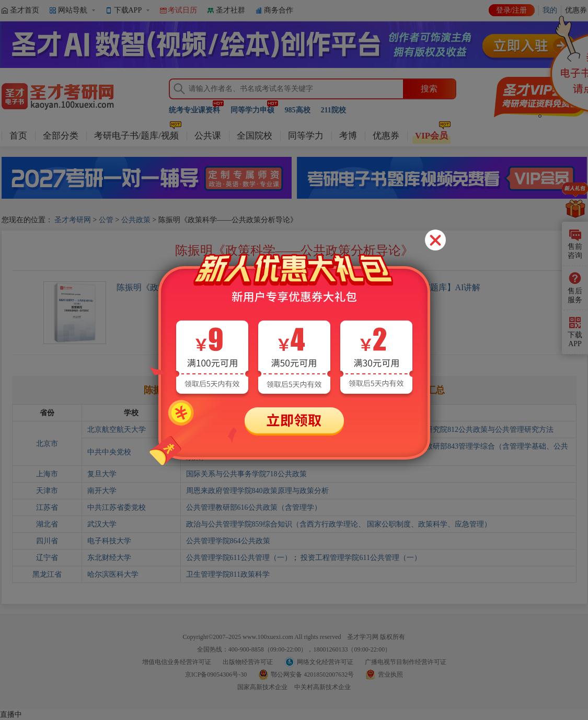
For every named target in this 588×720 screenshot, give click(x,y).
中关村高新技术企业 (322, 687)
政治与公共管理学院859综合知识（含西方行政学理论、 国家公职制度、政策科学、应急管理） (339, 524)
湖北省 (47, 524)
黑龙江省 (47, 574)
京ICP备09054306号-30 (216, 675)
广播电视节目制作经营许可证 (406, 662)
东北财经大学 (109, 558)
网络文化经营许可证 (325, 662)
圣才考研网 (73, 220)
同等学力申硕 (252, 110)
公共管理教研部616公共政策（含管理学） (254, 507)
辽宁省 (47, 558)
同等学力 (306, 136)
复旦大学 (102, 474)
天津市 (47, 491)
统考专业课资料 (194, 110)
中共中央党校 (109, 452)
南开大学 (102, 491)
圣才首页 (25, 10)
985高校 (298, 110)
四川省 (47, 541)
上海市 (47, 474)
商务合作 (279, 10)
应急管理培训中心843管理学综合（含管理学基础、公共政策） (287, 446)
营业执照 (390, 675)
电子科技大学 (109, 541)
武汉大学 (102, 524)
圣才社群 (230, 10)
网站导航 (73, 10)
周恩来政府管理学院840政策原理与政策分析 (257, 491)
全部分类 (61, 136)
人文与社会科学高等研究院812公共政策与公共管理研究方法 (457, 430)
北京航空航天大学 (117, 430)
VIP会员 (431, 136)
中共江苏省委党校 (117, 507)
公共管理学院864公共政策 (228, 541)
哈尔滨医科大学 (113, 574)
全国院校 (255, 136)
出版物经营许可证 (248, 662)
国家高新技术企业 (262, 687)
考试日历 (182, 10)
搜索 (429, 89)
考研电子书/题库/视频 (136, 136)
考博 (348, 136)
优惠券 (386, 136)
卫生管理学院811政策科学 (228, 574)
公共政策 (136, 220)
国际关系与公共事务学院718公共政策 (246, 474)
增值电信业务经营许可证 (177, 662)
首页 (18, 136)
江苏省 (47, 507)
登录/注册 (512, 10)
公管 (106, 220)
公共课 (208, 136)
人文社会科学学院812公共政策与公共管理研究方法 (268, 430)
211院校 (333, 110)
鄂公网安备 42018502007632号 (312, 675)
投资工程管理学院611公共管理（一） (361, 558)
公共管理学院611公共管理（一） (239, 558)
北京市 (47, 444)
